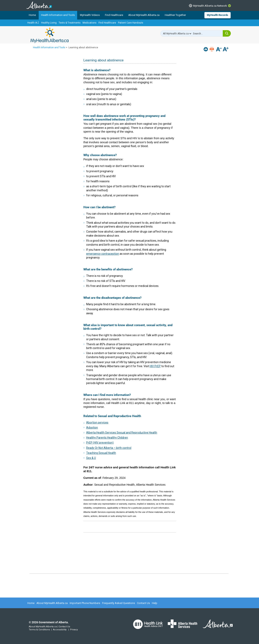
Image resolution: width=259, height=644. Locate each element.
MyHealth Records (218, 15)
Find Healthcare (114, 15)
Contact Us (143, 603)
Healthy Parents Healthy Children (107, 438)
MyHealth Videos (90, 15)
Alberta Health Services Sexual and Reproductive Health (122, 433)
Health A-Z (33, 23)
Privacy (74, 630)
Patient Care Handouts (131, 23)
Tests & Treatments (70, 23)
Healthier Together (175, 15)
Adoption (92, 428)
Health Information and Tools (58, 15)
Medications (90, 23)
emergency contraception (103, 254)
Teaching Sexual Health (101, 453)
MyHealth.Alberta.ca (49, 35)
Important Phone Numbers (85, 603)
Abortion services (97, 422)
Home (32, 15)
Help (155, 603)
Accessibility (60, 630)
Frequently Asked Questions (119, 603)
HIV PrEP (155, 366)
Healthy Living (49, 23)
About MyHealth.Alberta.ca (144, 15)
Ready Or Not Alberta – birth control (109, 448)
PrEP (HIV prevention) (100, 443)
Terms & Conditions (39, 630)
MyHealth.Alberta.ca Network (210, 6)
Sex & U (91, 458)
